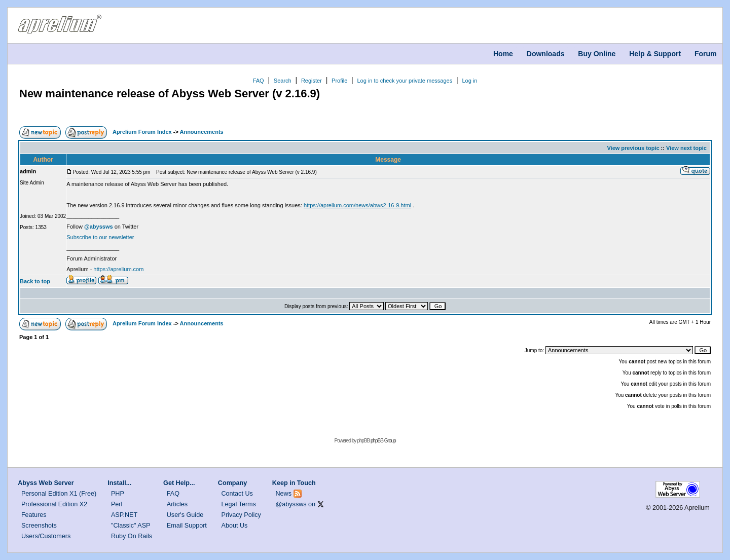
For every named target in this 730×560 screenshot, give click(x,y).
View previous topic (633, 148)
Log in (469, 81)
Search (283, 81)
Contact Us (237, 494)
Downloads (546, 54)
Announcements (201, 132)
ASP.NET (124, 515)
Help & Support (655, 54)
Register (312, 81)
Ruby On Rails (132, 536)
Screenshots (39, 526)
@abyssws (291, 504)
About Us (235, 526)
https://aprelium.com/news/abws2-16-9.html (357, 205)
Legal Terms (239, 504)
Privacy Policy (241, 515)
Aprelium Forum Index (142, 132)
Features (34, 515)
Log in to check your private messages (405, 81)
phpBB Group (383, 441)
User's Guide (185, 515)
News (284, 494)
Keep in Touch (294, 483)
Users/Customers (46, 536)
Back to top (35, 281)
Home (503, 54)
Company (232, 483)
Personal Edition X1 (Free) (59, 494)
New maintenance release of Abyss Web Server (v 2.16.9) (170, 94)
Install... (119, 483)
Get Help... (179, 483)
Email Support (187, 526)
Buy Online (597, 54)
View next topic (686, 148)
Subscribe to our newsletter (100, 237)
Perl (117, 504)
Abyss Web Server (46, 483)
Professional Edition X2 (54, 504)
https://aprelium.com (118, 269)
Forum (706, 54)
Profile (339, 81)
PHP (118, 494)
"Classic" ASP (131, 526)
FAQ (259, 81)
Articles (177, 504)
